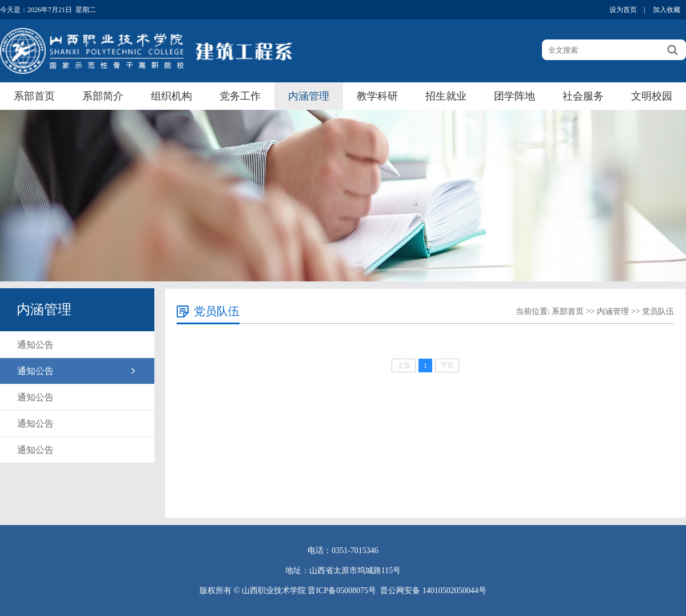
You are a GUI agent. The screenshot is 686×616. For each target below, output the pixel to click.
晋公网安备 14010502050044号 (433, 591)
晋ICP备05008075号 (342, 591)
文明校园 (652, 96)
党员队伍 (658, 311)
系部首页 (34, 96)
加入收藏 (667, 10)
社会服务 (583, 96)
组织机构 (171, 96)
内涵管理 (309, 96)
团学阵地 (514, 96)
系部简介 (103, 96)
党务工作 (240, 96)
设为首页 (623, 10)
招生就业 (446, 96)
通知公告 (35, 345)
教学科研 (377, 96)
